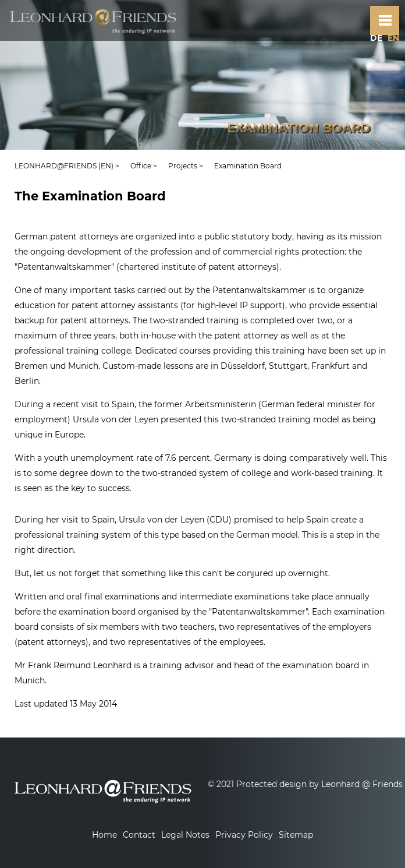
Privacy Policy (244, 835)
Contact (139, 835)
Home (104, 835)
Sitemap (296, 835)
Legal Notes (185, 835)
